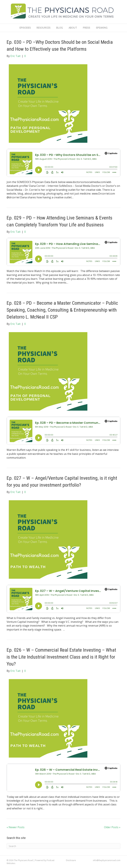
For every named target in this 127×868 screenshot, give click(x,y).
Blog (60, 28)
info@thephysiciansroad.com (107, 860)
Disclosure (71, 860)
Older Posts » (112, 827)
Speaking (102, 28)
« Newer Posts (16, 827)
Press (86, 28)
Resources (43, 28)
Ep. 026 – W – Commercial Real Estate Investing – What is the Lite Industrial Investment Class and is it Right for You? (61, 657)
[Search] (63, 846)
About (73, 28)
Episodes (25, 28)
